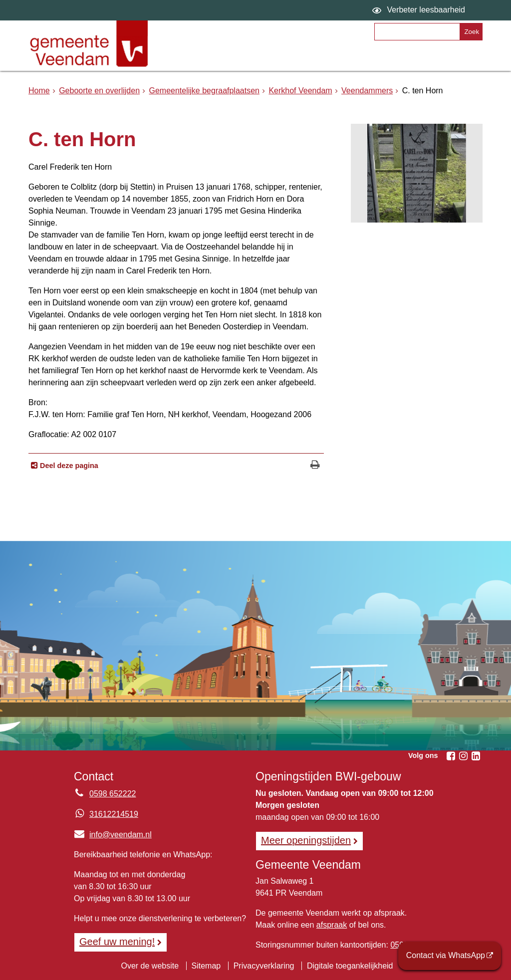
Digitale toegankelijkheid (350, 966)
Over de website (150, 966)
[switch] (420, 10)
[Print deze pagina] (315, 466)
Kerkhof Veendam (300, 91)
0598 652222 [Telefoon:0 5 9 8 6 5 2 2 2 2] (113, 794)
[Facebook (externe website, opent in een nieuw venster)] (451, 756)
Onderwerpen (201, 58)
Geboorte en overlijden (99, 91)
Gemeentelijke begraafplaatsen (204, 91)
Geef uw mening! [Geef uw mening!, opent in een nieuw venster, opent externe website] (117, 942)
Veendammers (367, 91)
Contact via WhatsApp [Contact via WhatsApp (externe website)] (446, 955)
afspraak (332, 925)
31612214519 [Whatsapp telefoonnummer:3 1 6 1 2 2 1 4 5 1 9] (114, 814)
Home (39, 91)
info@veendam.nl (113, 835)
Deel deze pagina (68, 466)
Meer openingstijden (306, 840)
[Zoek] (471, 32)
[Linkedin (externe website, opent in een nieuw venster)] (476, 756)
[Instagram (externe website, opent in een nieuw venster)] (463, 756)
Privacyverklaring (264, 966)
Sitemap (206, 966)
